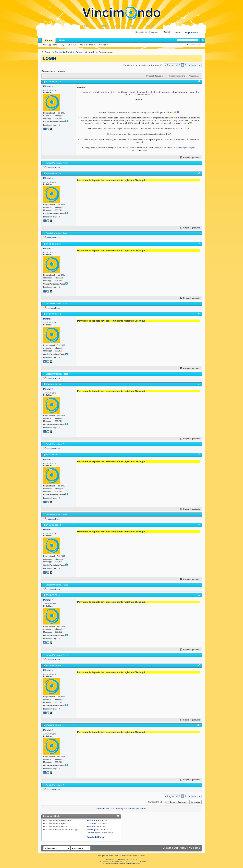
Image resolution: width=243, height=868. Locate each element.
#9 (199, 665)
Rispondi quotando (190, 157)
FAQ (62, 45)
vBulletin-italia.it (133, 863)
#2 (199, 173)
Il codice (91, 827)
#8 (199, 595)
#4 (199, 314)
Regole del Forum (96, 837)
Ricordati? (142, 36)
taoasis (61, 71)
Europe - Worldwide (85, 52)
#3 (199, 243)
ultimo (197, 65)
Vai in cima (195, 802)
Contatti (153, 26)
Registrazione (192, 33)
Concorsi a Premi (64, 52)
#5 (199, 384)
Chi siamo (106, 26)
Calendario (72, 45)
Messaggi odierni (50, 45)
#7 (199, 525)
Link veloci (102, 45)
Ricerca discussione (177, 76)
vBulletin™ (121, 859)
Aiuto (177, 33)
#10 (198, 725)
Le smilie (91, 823)
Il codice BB (93, 820)
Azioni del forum (87, 45)
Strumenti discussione (155, 76)
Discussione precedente (110, 809)
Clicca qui (140, 180)
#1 (199, 81)
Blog (138, 26)
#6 (199, 454)
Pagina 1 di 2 (174, 65)
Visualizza (193, 76)
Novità (62, 40)
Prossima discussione (134, 809)
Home (90, 26)
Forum (122, 26)
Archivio (184, 848)
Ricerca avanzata (194, 45)
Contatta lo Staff (171, 848)
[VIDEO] (91, 830)
